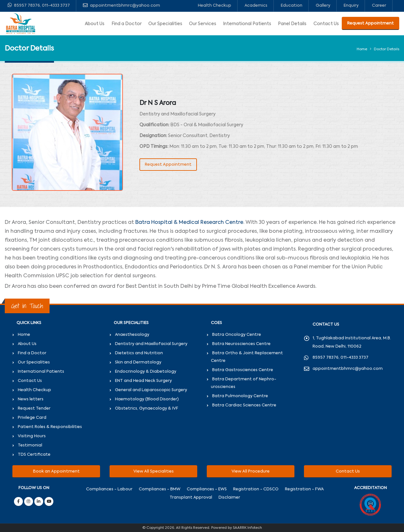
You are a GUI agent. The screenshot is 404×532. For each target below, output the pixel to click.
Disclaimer (229, 497)
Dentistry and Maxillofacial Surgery (151, 344)
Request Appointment (370, 23)
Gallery (323, 6)
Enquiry (351, 6)
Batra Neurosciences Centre (241, 344)
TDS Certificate (34, 455)
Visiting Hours (32, 436)
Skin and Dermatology (138, 362)
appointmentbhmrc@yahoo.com (121, 5)
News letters (31, 399)
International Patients (247, 24)
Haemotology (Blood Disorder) (147, 399)
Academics (256, 6)
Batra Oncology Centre (237, 335)
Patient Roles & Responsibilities (50, 427)
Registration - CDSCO (256, 489)
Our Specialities (165, 24)
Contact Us (326, 24)
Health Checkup (215, 6)
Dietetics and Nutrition (139, 353)
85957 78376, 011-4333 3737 (39, 5)
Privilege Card (32, 418)
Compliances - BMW (160, 489)
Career (379, 6)
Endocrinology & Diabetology (146, 372)
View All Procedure (251, 471)
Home (362, 49)
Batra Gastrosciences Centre (243, 370)
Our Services (203, 24)
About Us (95, 24)
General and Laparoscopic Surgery (151, 390)
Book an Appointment (56, 471)
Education (292, 6)
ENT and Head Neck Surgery (143, 381)
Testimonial (30, 445)
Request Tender (34, 408)
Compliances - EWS (207, 489)
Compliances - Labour (109, 489)
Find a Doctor (127, 24)
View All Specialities (154, 471)
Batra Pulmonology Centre (240, 396)
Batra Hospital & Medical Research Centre (189, 223)
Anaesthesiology (132, 335)
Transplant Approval (191, 497)
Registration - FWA (304, 489)
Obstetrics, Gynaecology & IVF (147, 408)
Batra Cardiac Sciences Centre (244, 405)
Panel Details (292, 24)
